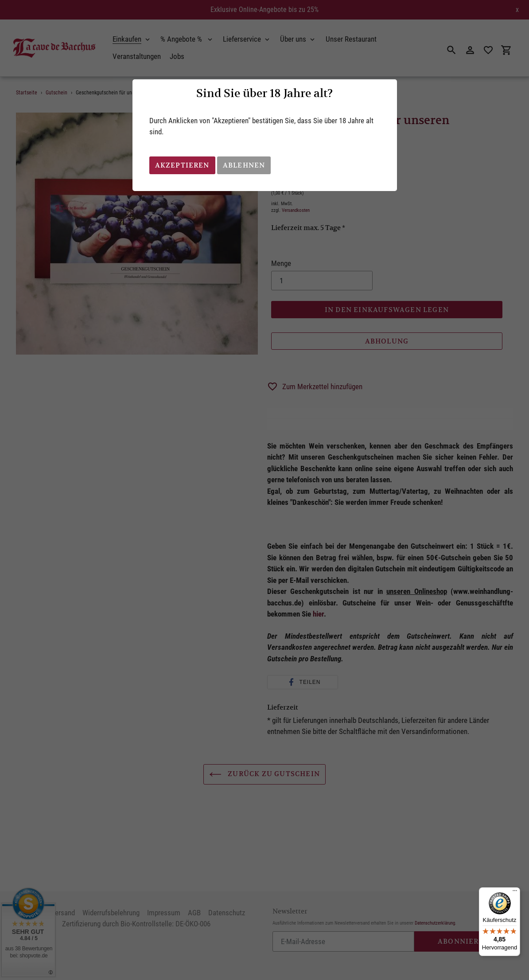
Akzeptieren (182, 165)
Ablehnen (244, 165)
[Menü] (515, 893)
